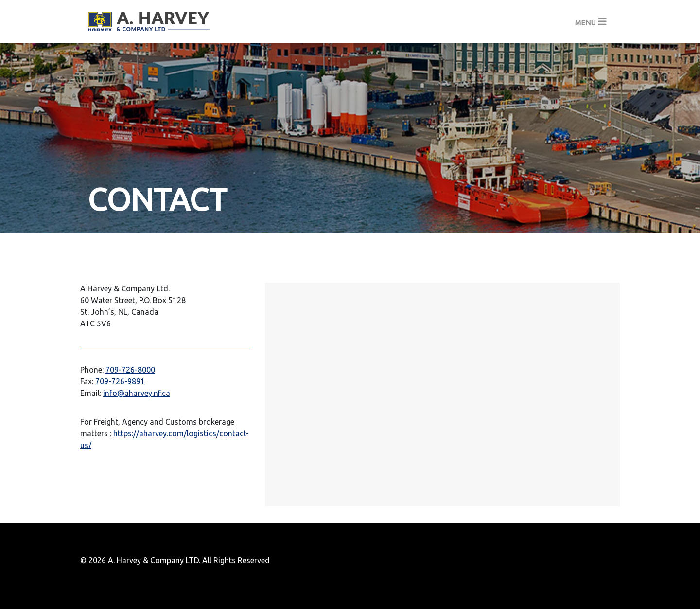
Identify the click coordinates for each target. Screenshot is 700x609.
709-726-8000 (130, 370)
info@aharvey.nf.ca (137, 393)
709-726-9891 (120, 381)
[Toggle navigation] (591, 22)
